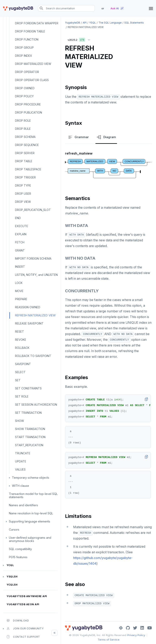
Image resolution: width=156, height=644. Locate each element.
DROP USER (23, 194)
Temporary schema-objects (31, 478)
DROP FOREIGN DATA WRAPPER (37, 23)
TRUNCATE (23, 453)
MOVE (19, 291)
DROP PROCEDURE (28, 104)
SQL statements (134, 23)
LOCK (19, 283)
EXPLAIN (21, 234)
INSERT (20, 267)
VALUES (20, 469)
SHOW (19, 421)
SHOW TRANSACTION (30, 429)
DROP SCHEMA (25, 137)
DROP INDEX (24, 56)
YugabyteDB (73, 23)
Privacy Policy (136, 635)
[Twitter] (135, 628)
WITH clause (21, 486)
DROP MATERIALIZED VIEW (33, 64)
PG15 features (18, 557)
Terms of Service (109, 640)
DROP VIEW (23, 202)
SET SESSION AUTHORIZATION (36, 405)
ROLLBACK (22, 348)
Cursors (14, 529)
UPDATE (21, 461)
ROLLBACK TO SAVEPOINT (33, 356)
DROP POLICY (24, 96)
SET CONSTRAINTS (28, 388)
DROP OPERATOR (27, 72)
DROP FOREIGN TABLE (30, 31)
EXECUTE (22, 226)
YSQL (93, 23)
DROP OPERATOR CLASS (32, 80)
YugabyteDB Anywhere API (27, 596)
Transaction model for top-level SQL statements (33, 495)
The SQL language (110, 23)
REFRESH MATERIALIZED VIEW (35, 315)
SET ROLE (22, 396)
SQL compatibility (20, 549)
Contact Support (23, 637)
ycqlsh (12, 585)
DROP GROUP (24, 48)
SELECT (20, 372)
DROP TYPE (23, 185)
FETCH (20, 242)
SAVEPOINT (23, 364)
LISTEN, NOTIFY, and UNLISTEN (36, 275)
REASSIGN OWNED (28, 307)
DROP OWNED (25, 88)
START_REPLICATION (29, 445)
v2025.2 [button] (80, 39)
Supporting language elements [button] (30, 521)
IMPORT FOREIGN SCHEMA (33, 259)
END (18, 218)
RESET (19, 332)
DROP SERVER (25, 153)
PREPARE (21, 299)
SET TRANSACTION (28, 413)
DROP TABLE (24, 161)
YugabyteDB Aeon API (23, 604)
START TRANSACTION (30, 437)
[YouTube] (150, 628)
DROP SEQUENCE (27, 145)
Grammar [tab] (78, 137)
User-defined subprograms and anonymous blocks (30, 539)
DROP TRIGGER (25, 177)
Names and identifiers (23, 505)
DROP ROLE (23, 121)
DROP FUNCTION (27, 39)
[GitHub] (128, 628)
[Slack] (121, 628)
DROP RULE (23, 129)
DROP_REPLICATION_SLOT (33, 210)
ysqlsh (12, 577)
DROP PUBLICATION (29, 112)
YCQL (10, 565)
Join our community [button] (25, 629)
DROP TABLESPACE (28, 169)
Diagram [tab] (106, 137)
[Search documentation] (66, 8)
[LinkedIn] (142, 628)
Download (18, 620)
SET (18, 380)
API (85, 23)
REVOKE (21, 340)
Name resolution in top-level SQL (31, 513)
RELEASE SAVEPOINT (29, 323)
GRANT (20, 250)
